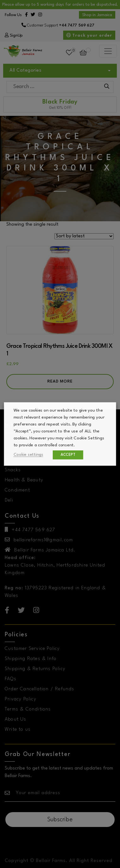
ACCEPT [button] (68, 455)
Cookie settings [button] (28, 455)
